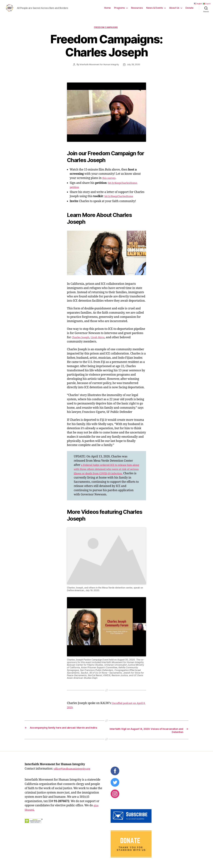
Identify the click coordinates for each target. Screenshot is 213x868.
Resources (137, 10)
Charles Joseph (82, 342)
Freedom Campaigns (106, 32)
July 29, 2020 (134, 69)
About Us (174, 10)
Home (107, 10)
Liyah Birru (101, 342)
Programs (120, 10)
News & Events (155, 10)
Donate (189, 10)
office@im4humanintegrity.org (75, 774)
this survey (110, 183)
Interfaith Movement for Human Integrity (99, 69)
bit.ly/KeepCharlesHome (121, 201)
